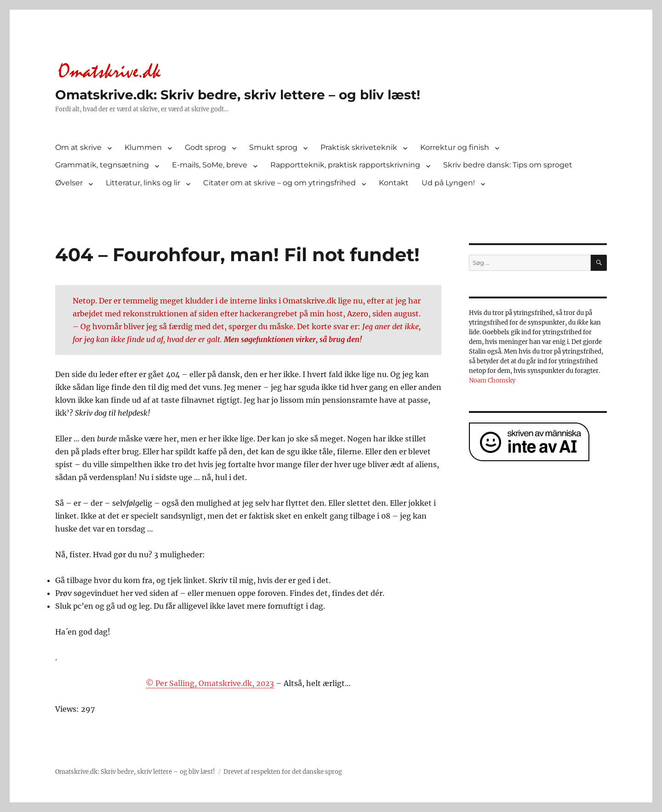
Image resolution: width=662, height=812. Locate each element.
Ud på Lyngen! (448, 183)
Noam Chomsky (492, 380)
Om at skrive (78, 147)
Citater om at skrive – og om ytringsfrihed (280, 183)
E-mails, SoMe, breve (210, 165)
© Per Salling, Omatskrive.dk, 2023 (210, 683)
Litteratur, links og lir (143, 183)
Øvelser (69, 183)
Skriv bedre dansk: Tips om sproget (508, 165)
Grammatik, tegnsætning (102, 165)
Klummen (143, 147)
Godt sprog (205, 147)
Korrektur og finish (455, 147)
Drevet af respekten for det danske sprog (283, 772)
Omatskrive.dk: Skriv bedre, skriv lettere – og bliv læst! (238, 95)
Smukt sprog (273, 147)
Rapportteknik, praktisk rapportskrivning (345, 165)
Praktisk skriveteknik (359, 147)
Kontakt (394, 183)
